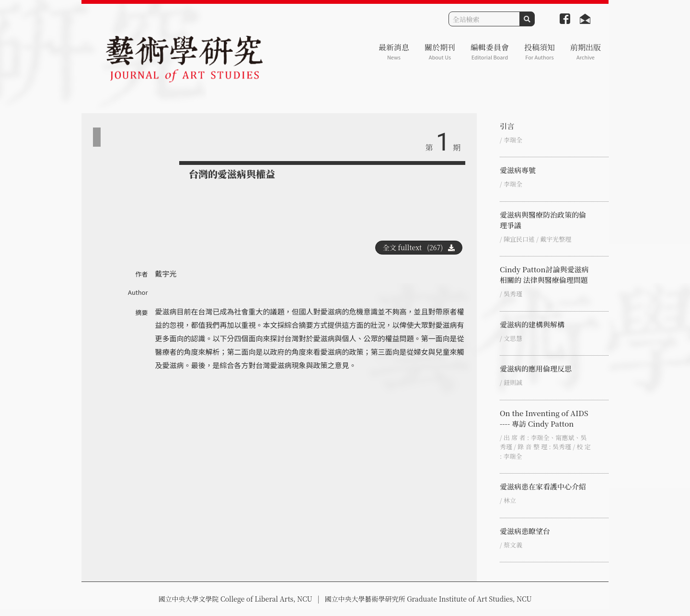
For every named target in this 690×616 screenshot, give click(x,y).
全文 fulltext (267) (419, 247)
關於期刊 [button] (440, 52)
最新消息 (394, 52)
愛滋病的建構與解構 (532, 324)
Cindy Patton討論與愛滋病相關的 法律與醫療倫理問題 (544, 274)
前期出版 (586, 52)
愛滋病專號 (518, 170)
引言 (507, 126)
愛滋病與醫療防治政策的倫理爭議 (543, 220)
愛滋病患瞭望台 (525, 531)
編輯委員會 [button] (490, 52)
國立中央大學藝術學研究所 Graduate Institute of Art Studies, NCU (428, 599)
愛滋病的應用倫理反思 (536, 368)
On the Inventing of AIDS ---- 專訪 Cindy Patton (544, 418)
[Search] (484, 19)
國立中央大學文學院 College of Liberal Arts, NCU (235, 599)
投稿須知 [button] (540, 52)
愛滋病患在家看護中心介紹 (543, 486)
